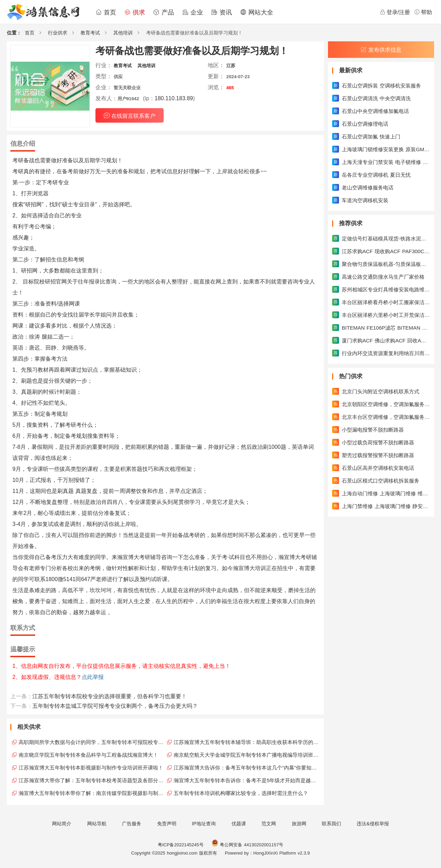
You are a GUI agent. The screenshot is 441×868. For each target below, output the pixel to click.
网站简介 (62, 824)
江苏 (231, 66)
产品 (164, 12)
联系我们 (331, 824)
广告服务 (132, 824)
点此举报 (93, 677)
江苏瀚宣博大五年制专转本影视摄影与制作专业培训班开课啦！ (91, 768)
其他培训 (123, 33)
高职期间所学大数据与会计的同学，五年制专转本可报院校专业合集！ (92, 742)
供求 (135, 12)
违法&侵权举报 (373, 824)
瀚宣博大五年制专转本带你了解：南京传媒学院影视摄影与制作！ (92, 793)
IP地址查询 (204, 824)
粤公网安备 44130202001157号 (247, 845)
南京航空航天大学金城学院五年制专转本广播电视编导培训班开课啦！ (247, 755)
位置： (14, 33)
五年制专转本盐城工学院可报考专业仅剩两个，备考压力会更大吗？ (115, 706)
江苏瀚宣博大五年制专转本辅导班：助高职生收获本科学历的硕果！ (247, 742)
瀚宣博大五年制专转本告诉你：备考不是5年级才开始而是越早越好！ (247, 780)
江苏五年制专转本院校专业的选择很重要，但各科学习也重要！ (110, 696)
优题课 (239, 824)
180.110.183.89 (174, 98)
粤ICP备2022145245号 (181, 845)
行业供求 (58, 33)
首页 (106, 12)
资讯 (222, 12)
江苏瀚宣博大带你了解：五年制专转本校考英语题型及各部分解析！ (92, 780)
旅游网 (299, 824)
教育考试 (90, 33)
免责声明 (167, 824)
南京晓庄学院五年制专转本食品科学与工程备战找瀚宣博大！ (88, 755)
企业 (193, 12)
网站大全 (257, 12)
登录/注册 (395, 12)
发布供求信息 (381, 50)
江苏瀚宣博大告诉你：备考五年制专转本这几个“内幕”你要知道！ (247, 768)
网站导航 (97, 824)
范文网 (269, 824)
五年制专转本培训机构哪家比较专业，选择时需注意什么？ (241, 793)
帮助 (423, 12)
